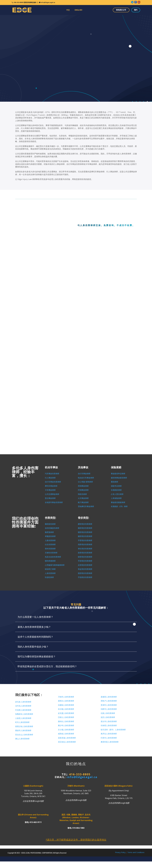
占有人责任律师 (117, 494)
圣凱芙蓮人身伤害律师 (67, 738)
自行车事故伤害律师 (53, 482)
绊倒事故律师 (83, 490)
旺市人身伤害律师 (22, 722)
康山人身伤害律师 (22, 739)
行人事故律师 (50, 478)
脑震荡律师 (49, 532)
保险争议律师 (116, 486)
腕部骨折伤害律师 (85, 528)
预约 (136, 10)
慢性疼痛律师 (50, 561)
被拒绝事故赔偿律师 (119, 478)
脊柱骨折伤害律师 (85, 549)
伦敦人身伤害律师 (108, 713)
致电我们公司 (121, 10)
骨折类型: (83, 518)
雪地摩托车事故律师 (86, 506)
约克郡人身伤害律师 (23, 710)
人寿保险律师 (116, 498)
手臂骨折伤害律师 (85, 540)
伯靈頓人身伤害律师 (66, 705)
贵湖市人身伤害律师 (109, 705)
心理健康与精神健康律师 (55, 565)
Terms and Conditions (136, 852)
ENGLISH (78, 10)
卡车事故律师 (50, 490)
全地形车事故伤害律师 (54, 502)
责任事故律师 (50, 498)
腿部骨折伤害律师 (85, 536)
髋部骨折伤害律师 (85, 532)
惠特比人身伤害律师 (66, 721)
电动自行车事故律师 (86, 478)
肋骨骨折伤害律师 (85, 553)
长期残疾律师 (116, 490)
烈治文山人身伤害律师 (24, 735)
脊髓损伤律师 (50, 536)
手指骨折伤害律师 (85, 577)
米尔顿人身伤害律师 (66, 709)
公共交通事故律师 (52, 494)
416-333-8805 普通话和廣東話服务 (25, 2)
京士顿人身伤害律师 (66, 730)
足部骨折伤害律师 (85, 565)
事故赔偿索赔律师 (118, 502)
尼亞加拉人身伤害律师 (67, 742)
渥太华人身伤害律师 (109, 721)
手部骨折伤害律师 (85, 561)
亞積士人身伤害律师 (66, 717)
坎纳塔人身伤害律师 (109, 726)
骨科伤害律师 (50, 549)
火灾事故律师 (83, 498)
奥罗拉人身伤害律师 (109, 734)
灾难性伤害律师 (51, 553)
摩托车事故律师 (51, 486)
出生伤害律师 (50, 545)
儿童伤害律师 (50, 540)
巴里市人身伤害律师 (109, 738)
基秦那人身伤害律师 (109, 697)
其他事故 (83, 467)
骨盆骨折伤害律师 (85, 569)
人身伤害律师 (50, 573)
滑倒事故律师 (83, 486)
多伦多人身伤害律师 (23, 702)
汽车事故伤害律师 (52, 474)
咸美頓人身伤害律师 (66, 734)
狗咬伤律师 (82, 494)
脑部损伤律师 (50, 524)
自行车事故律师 (84, 474)
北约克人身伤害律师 (23, 706)
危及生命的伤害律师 (53, 557)
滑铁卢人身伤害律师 (109, 701)
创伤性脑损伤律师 (52, 528)
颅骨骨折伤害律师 (85, 545)
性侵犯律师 (49, 577)
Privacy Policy (120, 852)
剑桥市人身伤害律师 (109, 709)
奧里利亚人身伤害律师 (110, 742)
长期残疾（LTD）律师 (119, 506)
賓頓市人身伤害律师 (23, 731)
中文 (68, 10)
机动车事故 (51, 467)
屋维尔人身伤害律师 (66, 701)
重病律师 (114, 482)
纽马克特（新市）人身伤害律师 (113, 730)
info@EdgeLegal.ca (48, 2)
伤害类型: (50, 518)
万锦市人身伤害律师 (66, 697)
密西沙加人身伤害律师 (24, 726)
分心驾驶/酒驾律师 (85, 482)
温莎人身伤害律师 (108, 717)
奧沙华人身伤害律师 (66, 726)
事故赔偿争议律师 (118, 474)
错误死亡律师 (50, 569)
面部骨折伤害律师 (85, 573)
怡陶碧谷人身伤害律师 (24, 714)
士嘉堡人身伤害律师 (23, 718)
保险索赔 (116, 467)
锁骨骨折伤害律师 (85, 557)
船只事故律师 (83, 502)
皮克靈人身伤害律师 (66, 713)
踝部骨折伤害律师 (85, 524)
